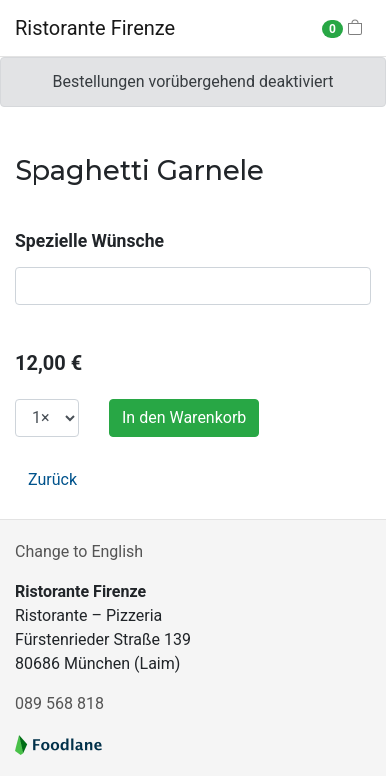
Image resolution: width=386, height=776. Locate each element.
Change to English (79, 551)
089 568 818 (59, 703)
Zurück (52, 479)
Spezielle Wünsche (89, 241)
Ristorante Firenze (95, 28)
